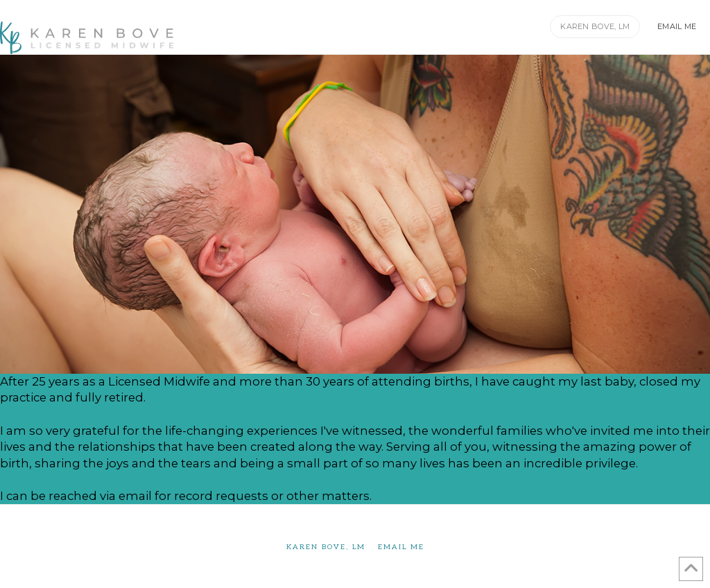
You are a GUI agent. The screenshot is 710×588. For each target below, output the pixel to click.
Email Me (401, 547)
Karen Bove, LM (326, 547)
